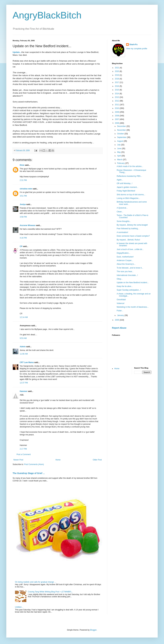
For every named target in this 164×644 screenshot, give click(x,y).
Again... (120, 180)
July (119, 145)
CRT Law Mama (27, 362)
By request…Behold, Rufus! (128, 240)
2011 (117, 105)
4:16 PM (23, 238)
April (119, 156)
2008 (117, 116)
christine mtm (26, 189)
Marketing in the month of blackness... (133, 307)
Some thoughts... (124, 221)
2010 (117, 108)
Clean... (120, 212)
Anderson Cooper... (125, 260)
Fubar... (120, 311)
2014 (117, 94)
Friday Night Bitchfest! (126, 191)
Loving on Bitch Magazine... (128, 198)
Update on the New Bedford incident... (133, 283)
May (119, 152)
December (122, 126)
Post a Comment (24, 454)
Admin (23, 347)
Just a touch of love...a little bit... (130, 249)
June (119, 149)
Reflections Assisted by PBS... (129, 176)
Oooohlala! (121, 300)
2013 (117, 97)
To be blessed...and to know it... (130, 268)
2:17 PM (23, 449)
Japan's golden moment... (127, 187)
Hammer (23, 391)
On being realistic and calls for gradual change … (36, 582)
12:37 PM (24, 383)
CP (21, 246)
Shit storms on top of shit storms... (131, 195)
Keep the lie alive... (125, 286)
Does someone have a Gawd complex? (133, 236)
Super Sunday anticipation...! (129, 290)
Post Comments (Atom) (34, 464)
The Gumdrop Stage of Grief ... (29, 473)
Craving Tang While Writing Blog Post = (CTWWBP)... (50, 592)
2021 (117, 68)
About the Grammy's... (126, 264)
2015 (117, 90)
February (121, 163)
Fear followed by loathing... (128, 229)
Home (58, 460)
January (121, 315)
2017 (117, 82)
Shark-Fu (133, 45)
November (122, 130)
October (121, 134)
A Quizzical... (122, 208)
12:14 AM (24, 317)
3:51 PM (23, 196)
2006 (117, 123)
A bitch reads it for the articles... (130, 166)
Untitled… (19, 607)
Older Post (97, 460)
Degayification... (123, 253)
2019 (117, 75)
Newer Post (18, 460)
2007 (117, 119)
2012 (117, 101)
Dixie (22, 165)
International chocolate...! (127, 275)
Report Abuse (119, 328)
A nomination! (122, 232)
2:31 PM (23, 180)
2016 (117, 86)
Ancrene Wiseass (28, 225)
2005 (117, 320)
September (122, 137)
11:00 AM (24, 354)
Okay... (120, 279)
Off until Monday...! (125, 183)
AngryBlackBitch (47, 15)
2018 (117, 79)
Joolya (23, 204)
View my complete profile (137, 49)
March (120, 160)
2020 (117, 71)
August (120, 141)
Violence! (121, 303)
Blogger (93, 630)
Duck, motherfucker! (125, 257)
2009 (117, 112)
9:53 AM (23, 338)
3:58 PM (23, 217)
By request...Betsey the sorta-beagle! (132, 225)
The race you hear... (125, 271)
